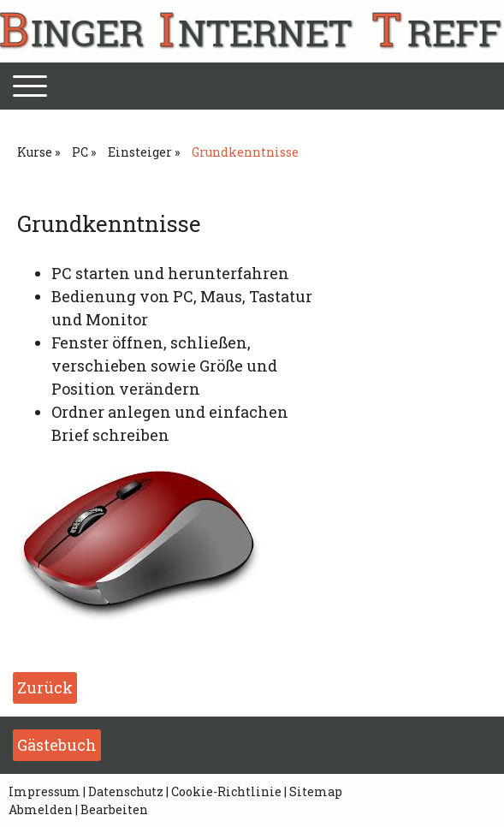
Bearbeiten (114, 809)
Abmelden (42, 809)
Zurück (45, 687)
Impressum (44, 791)
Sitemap (316, 791)
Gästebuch (57, 745)
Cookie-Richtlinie (226, 791)
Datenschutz (126, 791)
